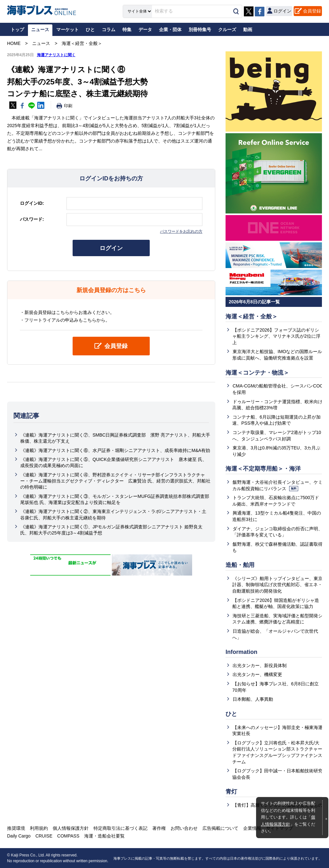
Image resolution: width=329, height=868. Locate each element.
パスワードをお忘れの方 (181, 231)
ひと (231, 714)
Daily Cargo (19, 836)
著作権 (159, 828)
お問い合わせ (184, 828)
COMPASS (68, 836)
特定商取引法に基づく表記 (120, 828)
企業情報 (252, 828)
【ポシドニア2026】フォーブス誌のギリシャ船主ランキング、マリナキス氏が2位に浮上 (276, 336)
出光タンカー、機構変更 (257, 674)
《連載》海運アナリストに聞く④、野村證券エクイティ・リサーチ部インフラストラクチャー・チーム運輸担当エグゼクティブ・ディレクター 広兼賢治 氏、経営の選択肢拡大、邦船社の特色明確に (115, 481)
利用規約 (39, 828)
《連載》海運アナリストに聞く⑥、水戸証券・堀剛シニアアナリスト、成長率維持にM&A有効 (115, 450)
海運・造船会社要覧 (104, 836)
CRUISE (44, 836)
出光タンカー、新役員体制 (260, 665)
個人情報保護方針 (71, 828)
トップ (17, 30)
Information (241, 652)
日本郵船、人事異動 (253, 699)
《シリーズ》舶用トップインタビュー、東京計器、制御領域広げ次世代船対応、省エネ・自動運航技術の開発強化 (277, 585)
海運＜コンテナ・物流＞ (257, 373)
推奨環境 (16, 828)
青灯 (231, 792)
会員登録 (312, 11)
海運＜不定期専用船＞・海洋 (263, 469)
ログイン (111, 248)
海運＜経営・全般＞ (252, 317)
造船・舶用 (240, 565)
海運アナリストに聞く (56, 55)
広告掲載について (220, 828)
